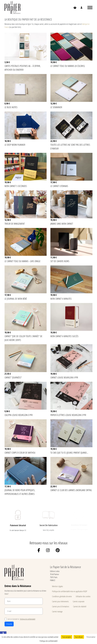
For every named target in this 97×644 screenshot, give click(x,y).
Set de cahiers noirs (60, 261)
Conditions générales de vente (62, 596)
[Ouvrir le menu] (90, 8)
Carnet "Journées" (13, 377)
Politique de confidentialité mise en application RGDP (70, 591)
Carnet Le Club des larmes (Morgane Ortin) (71, 490)
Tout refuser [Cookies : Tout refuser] (79, 637)
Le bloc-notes (11, 107)
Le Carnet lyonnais (59, 186)
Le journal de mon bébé (16, 299)
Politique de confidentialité (28, 619)
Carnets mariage (57, 611)
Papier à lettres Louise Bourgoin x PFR (68, 415)
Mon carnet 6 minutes (61, 299)
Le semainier (56, 107)
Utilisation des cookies (83, 596)
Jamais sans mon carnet (62, 224)
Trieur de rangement (15, 224)
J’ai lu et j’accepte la (20, 619)
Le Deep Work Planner (15, 145)
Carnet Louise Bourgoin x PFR (64, 377)
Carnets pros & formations (61, 606)
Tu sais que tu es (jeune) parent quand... (69, 453)
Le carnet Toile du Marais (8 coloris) (68, 66)
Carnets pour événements (60, 601)
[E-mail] (24, 611)
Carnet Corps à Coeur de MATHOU (20, 453)
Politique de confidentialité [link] (49, 641)
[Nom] (24, 601)
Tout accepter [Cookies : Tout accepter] (67, 637)
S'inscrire (9, 624)
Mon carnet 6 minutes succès (64, 336)
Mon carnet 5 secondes (16, 186)
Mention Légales (57, 586)
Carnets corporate (79, 601)
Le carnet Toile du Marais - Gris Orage (22, 261)
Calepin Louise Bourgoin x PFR (19, 415)
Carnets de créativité (80, 606)
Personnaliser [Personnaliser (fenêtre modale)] (91, 637)
